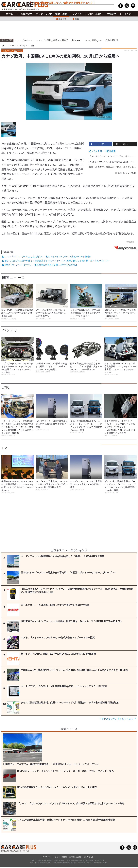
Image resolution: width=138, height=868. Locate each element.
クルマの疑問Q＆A (93, 40)
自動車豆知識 (112, 40)
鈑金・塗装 (61, 14)
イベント (129, 14)
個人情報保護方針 (76, 857)
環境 (6, 388)
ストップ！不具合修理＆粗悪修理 (52, 40)
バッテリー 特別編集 (104, 151)
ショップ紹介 (94, 14)
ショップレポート (24, 40)
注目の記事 (26, 14)
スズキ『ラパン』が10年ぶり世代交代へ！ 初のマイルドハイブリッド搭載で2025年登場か (48, 256)
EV (5, 448)
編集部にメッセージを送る (126, 173)
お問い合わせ (89, 857)
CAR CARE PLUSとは (50, 857)
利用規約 (64, 857)
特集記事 (112, 14)
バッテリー (12, 330)
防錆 (77, 19)
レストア (77, 14)
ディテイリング (44, 14)
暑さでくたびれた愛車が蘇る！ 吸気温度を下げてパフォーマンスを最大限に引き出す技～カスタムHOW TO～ (57, 261)
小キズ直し (63, 19)
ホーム (9, 14)
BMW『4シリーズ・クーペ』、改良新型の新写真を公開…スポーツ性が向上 (41, 265)
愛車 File (76, 40)
